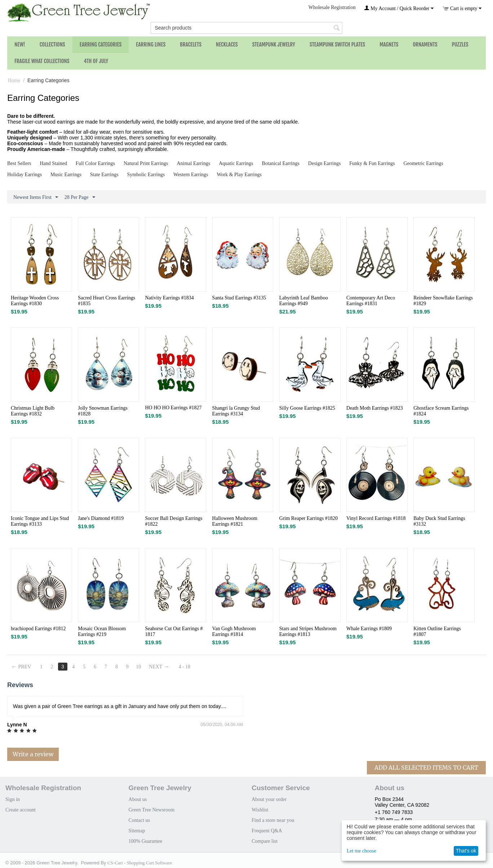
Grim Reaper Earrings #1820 (308, 518)
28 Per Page (80, 197)
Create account (21, 810)
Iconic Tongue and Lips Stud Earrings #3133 (40, 521)
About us (138, 799)
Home (14, 81)
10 (138, 667)
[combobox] (246, 28)
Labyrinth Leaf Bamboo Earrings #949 (304, 301)
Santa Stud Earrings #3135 (239, 298)
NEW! (20, 44)
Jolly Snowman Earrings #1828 (103, 411)
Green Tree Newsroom (152, 810)
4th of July (96, 61)
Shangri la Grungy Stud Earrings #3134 (236, 411)
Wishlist (260, 810)
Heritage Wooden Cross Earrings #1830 (35, 301)
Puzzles (460, 44)
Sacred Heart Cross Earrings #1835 (106, 301)
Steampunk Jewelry (274, 44)
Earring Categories (101, 44)
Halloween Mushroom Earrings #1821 (235, 521)
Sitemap (137, 831)
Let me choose (361, 851)
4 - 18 (185, 667)
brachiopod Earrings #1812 (38, 629)
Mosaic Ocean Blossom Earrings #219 (102, 631)
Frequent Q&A (267, 831)
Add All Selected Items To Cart (426, 767)
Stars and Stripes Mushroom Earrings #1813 (308, 631)
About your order (269, 799)
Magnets (389, 44)
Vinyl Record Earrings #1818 (376, 518)
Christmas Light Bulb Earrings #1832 (33, 411)
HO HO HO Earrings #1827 (173, 408)
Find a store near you (273, 820)
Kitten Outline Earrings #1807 (437, 631)
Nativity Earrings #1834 (169, 298)
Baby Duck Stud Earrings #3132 (439, 521)
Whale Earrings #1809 (369, 629)
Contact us (139, 820)
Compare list (265, 841)
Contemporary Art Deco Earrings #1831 (371, 301)
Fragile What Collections (42, 61)
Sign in (13, 799)
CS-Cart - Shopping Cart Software (140, 863)
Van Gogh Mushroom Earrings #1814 (234, 631)
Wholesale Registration (332, 7)
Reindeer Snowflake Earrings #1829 (443, 301)
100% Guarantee (146, 841)
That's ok (466, 851)
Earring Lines (151, 44)
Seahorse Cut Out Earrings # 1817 (174, 631)
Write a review (33, 754)
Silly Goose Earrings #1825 (307, 408)
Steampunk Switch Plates (337, 44)
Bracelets (191, 44)
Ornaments (425, 44)
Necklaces (227, 44)
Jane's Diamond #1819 (101, 518)
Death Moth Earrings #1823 (375, 408)
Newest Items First (36, 197)
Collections (52, 44)
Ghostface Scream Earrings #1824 (441, 411)
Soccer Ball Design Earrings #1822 (174, 521)
